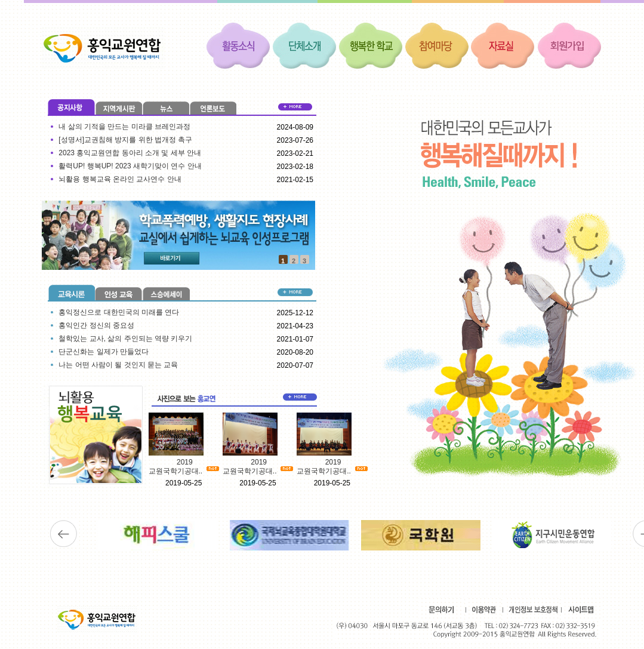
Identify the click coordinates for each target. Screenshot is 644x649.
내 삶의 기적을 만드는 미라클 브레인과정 (124, 127)
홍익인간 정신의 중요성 (96, 325)
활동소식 (238, 45)
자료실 (503, 45)
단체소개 (304, 45)
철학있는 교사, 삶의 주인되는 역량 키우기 (125, 339)
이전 (64, 534)
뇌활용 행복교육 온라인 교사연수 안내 (120, 179)
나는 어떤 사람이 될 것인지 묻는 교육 (118, 365)
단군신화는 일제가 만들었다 (104, 352)
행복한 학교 (371, 45)
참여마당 (437, 45)
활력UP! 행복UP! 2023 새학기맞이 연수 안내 (130, 166)
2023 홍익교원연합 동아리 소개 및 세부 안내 (130, 153)
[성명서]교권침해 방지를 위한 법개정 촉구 (125, 140)
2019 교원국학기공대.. (176, 467)
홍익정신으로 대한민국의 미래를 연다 (119, 312)
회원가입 (569, 45)
